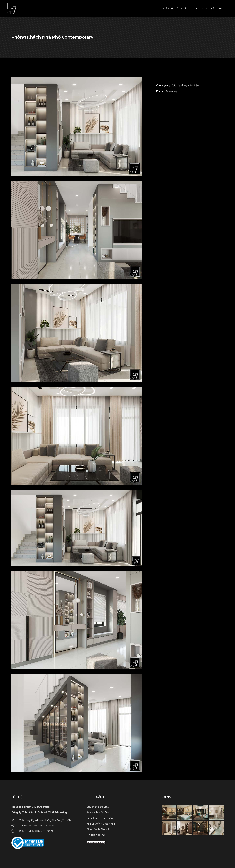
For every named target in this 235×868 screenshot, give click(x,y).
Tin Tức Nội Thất (96, 835)
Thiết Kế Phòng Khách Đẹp (186, 85)
